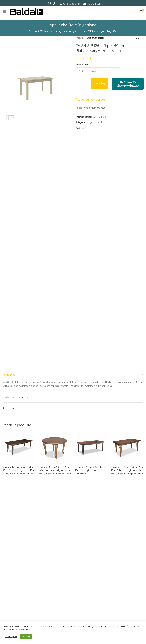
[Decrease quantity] (78, 82)
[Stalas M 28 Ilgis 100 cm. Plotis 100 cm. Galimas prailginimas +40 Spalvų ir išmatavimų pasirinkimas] (55, 447)
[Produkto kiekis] (82, 82)
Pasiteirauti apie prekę (90, 99)
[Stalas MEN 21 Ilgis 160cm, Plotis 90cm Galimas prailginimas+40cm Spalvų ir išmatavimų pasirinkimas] (127, 447)
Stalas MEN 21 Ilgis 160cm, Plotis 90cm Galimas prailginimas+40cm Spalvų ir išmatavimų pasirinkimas (125, 472)
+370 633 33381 (71, 4)
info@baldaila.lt (95, 4)
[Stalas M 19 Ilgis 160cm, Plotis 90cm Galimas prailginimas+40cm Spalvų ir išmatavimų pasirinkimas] (19, 447)
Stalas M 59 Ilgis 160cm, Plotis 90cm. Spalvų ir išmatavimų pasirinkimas (91, 470)
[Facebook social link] (45, 3)
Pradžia (79, 38)
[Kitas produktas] (141, 38)
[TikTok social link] (54, 3)
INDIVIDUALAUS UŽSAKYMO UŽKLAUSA (128, 84)
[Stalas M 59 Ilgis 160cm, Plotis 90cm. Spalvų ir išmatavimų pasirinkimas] (91, 447)
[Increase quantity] (87, 82)
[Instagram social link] (49, 3)
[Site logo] (26, 11)
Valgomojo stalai (95, 38)
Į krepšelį (100, 84)
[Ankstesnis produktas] (133, 38)
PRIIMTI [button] (26, 636)
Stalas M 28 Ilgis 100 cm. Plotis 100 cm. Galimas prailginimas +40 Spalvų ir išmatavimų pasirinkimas (55, 472)
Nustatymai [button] (11, 636)
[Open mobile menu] (4, 12)
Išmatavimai (82, 65)
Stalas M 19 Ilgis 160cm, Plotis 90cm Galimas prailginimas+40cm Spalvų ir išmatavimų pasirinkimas (18, 472)
